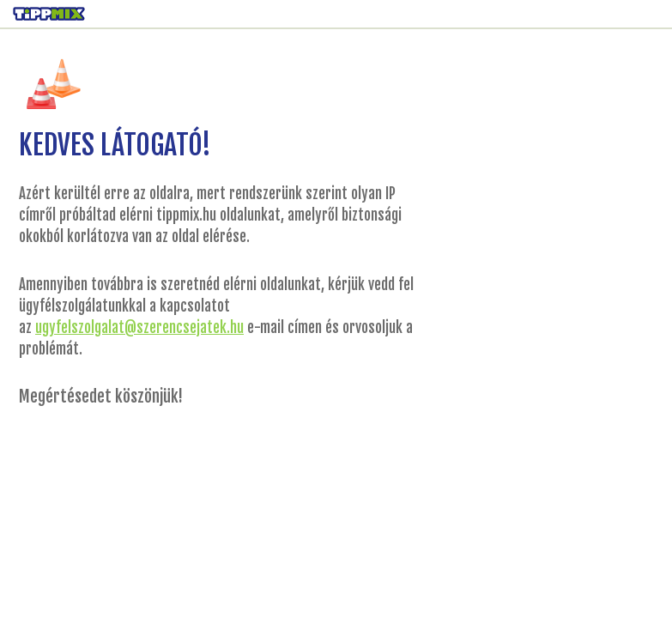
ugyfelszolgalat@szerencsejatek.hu (139, 327)
